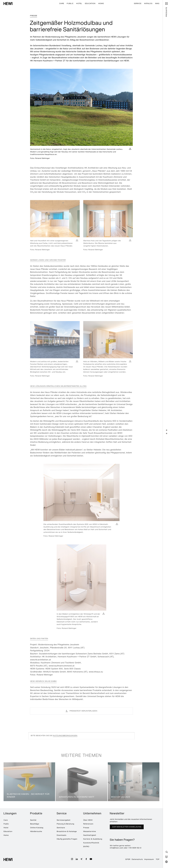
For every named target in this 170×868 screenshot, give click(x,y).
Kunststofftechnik (91, 843)
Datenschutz (137, 859)
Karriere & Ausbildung (93, 839)
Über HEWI (88, 820)
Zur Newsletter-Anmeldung (127, 827)
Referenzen (88, 824)
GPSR (128, 859)
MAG (157, 3)
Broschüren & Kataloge (67, 831)
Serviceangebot (64, 820)
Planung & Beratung (65, 824)
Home (101, 3)
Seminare (61, 828)
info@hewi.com (117, 848)
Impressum (149, 859)
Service (138, 3)
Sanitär (33, 820)
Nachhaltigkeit (90, 835)
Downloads (61, 835)
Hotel (79, 3)
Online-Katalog (37, 828)
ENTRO (86, 847)
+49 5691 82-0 (135, 848)
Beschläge (35, 824)
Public (70, 3)
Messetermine (90, 831)
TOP (158, 859)
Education (90, 3)
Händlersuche (36, 831)
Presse (86, 828)
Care (62, 3)
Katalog (148, 3)
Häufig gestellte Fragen (67, 839)
